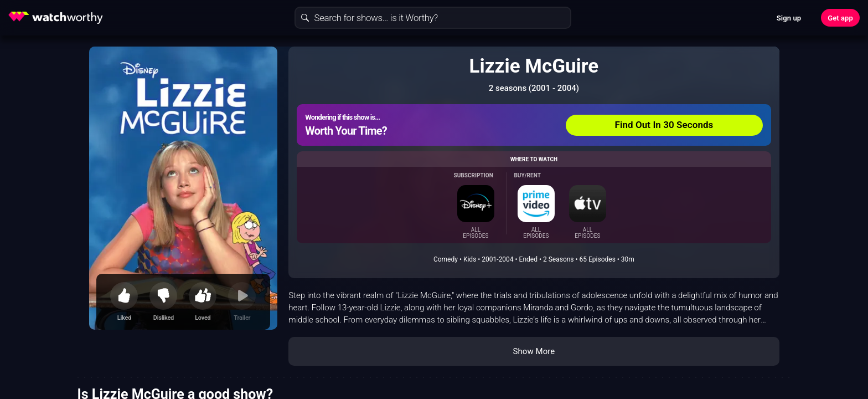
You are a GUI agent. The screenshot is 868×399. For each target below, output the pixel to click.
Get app (840, 18)
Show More (534, 351)
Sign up (789, 18)
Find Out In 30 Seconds (664, 125)
